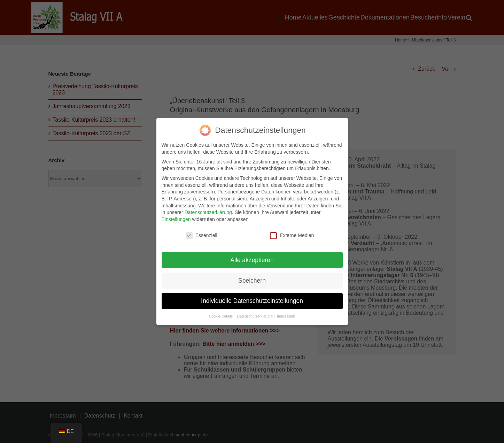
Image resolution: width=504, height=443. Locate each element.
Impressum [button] (286, 316)
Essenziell (201, 235)
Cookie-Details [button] (221, 316)
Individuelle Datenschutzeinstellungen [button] (252, 300)
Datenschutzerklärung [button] (255, 316)
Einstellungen (176, 219)
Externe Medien (292, 235)
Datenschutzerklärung (208, 212)
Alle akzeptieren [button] (252, 259)
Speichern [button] (252, 280)
